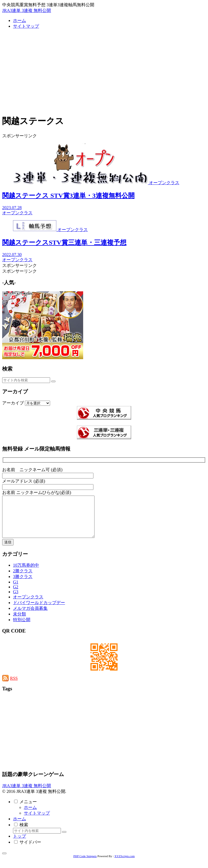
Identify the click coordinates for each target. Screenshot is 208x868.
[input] (26, 380)
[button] (53, 381)
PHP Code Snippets (85, 864)
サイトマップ (37, 821)
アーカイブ (13, 403)
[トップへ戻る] (4, 861)
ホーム (30, 816)
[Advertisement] (104, 72)
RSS (14, 686)
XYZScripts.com (124, 864)
